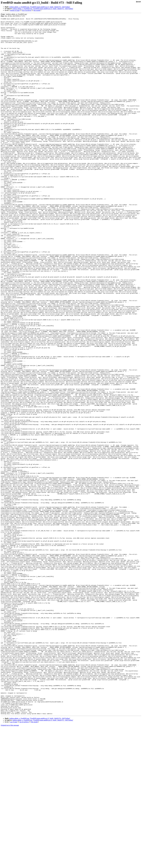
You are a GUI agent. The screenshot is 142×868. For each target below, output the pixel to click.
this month (37, 10)
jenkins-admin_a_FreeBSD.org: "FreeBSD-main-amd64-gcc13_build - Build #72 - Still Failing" (43, 9)
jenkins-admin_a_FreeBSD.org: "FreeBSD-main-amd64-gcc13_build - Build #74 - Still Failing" (40, 7)
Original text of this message (10, 865)
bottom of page (15, 10)
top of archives (27, 10)
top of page (14, 861)
